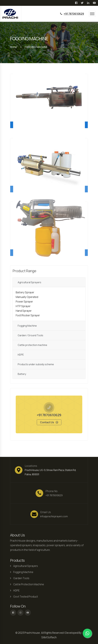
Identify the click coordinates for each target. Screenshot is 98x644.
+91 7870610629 (74, 14)
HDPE (21, 355)
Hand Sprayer (24, 312)
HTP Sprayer (23, 307)
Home (14, 47)
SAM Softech (49, 637)
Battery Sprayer (25, 293)
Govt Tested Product (26, 597)
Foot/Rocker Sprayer (28, 316)
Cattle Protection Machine (29, 585)
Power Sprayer (24, 302)
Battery (22, 375)
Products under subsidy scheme (36, 365)
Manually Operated (27, 298)
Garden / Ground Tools (30, 336)
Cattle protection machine (32, 346)
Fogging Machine (27, 326)
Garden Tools (21, 579)
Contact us (47, 423)
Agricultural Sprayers (29, 283)
